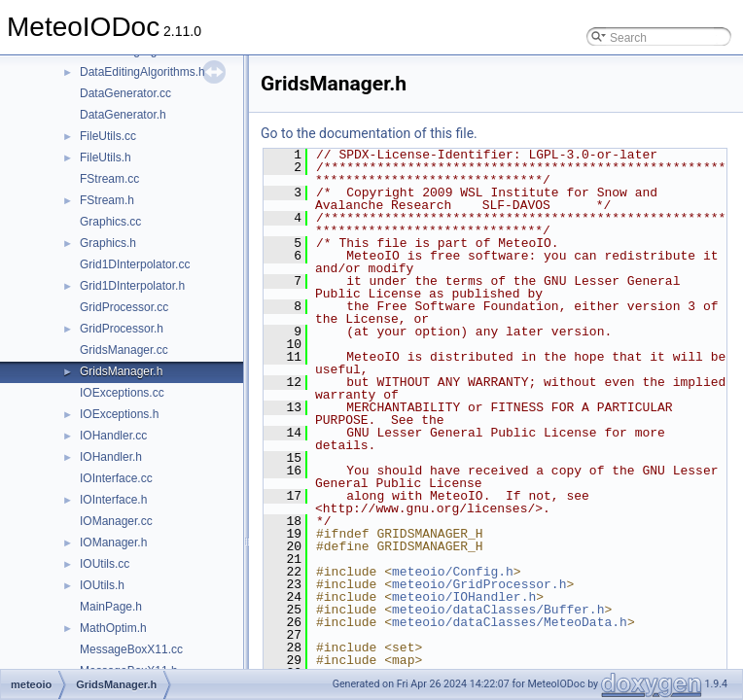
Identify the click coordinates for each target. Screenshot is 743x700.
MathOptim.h (113, 628)
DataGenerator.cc (125, 93)
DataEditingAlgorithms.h (142, 72)
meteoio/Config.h (453, 572)
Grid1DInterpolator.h (132, 286)
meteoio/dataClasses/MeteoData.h (510, 622)
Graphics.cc (110, 222)
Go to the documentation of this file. (369, 133)
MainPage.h (111, 607)
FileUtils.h (106, 157)
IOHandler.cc (113, 436)
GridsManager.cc (124, 350)
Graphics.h (108, 243)
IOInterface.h (113, 500)
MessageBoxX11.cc (131, 649)
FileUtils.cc (108, 136)
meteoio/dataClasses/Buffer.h (498, 610)
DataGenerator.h (123, 115)
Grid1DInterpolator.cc (135, 264)
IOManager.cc (116, 521)
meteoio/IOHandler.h (464, 597)
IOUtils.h (102, 585)
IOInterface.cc (116, 478)
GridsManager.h (121, 371)
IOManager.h (113, 542)
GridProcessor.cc (124, 307)
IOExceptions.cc (122, 393)
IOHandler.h (111, 457)
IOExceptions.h (119, 414)
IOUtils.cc (105, 564)
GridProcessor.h (122, 329)
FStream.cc (109, 179)
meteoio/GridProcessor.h (479, 584)
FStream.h (107, 200)
